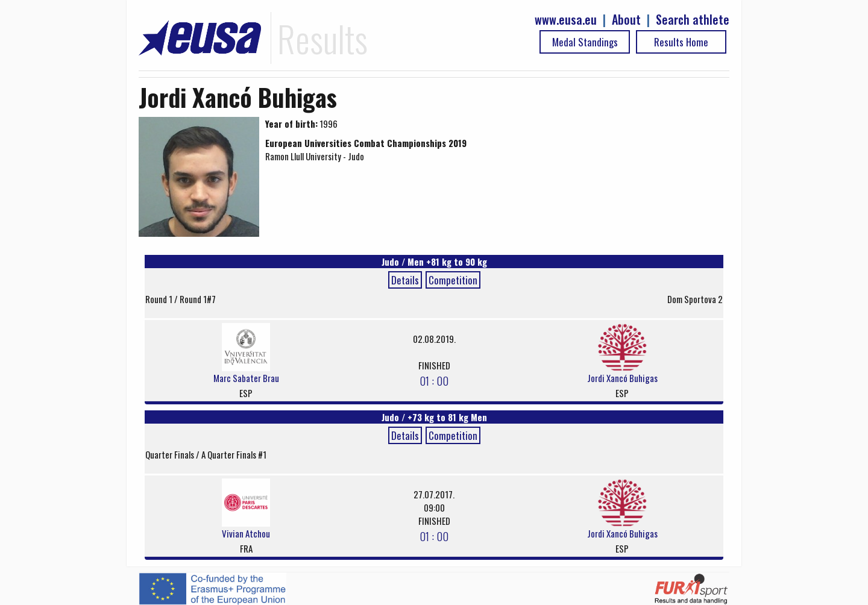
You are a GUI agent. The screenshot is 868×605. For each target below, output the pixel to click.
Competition (453, 280)
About (626, 20)
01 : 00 (434, 380)
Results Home (681, 42)
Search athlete (693, 20)
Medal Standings (585, 42)
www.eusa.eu (566, 20)
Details (405, 280)
